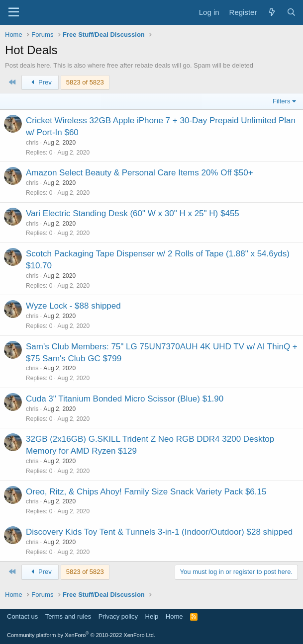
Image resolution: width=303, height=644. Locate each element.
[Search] (291, 12)
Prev (40, 82)
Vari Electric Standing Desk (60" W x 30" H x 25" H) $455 (133, 213)
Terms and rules (68, 616)
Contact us (22, 616)
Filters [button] (281, 101)
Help (152, 616)
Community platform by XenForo (81, 635)
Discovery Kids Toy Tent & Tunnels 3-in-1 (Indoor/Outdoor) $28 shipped (159, 532)
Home (174, 616)
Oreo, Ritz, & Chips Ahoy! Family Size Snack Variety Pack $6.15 (146, 492)
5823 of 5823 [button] (85, 82)
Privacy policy (118, 616)
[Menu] (14, 12)
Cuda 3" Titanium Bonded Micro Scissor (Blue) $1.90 (125, 399)
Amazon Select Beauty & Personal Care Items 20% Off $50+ (140, 173)
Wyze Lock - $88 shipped (73, 306)
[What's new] (271, 12)
